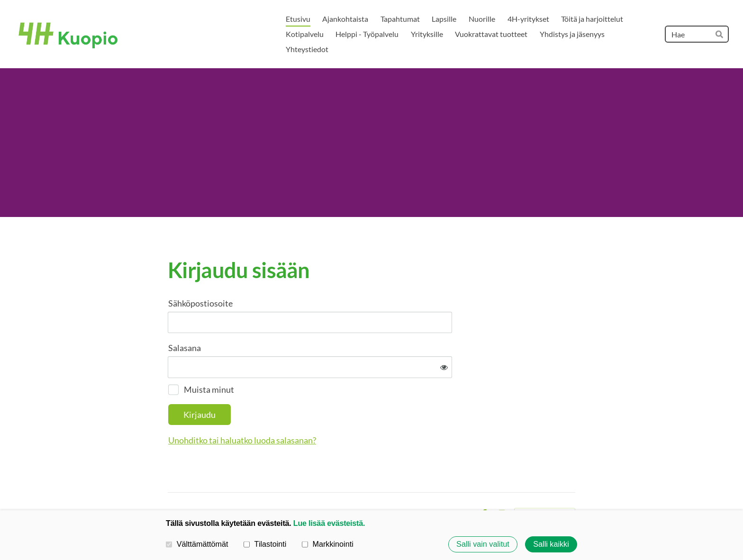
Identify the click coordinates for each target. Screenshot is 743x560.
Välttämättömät (197, 544)
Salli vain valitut (483, 544)
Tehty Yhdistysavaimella (545, 483)
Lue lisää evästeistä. (329, 523)
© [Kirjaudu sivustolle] (172, 483)
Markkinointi (328, 544)
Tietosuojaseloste (408, 483)
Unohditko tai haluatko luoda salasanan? (344, 409)
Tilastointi (265, 544)
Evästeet (457, 483)
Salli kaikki (551, 544)
